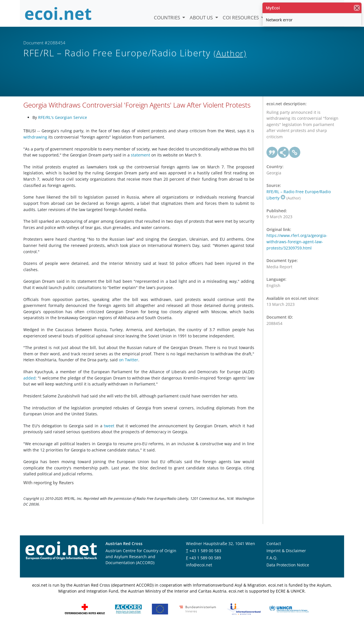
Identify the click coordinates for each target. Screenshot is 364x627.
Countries (167, 17)
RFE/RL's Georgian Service (63, 117)
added (29, 378)
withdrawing (35, 137)
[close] (357, 8)
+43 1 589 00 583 (205, 551)
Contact (274, 544)
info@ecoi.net (199, 565)
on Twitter (129, 360)
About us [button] (202, 17)
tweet (109, 426)
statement (140, 155)
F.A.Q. (272, 558)
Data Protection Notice (288, 565)
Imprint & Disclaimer (286, 551)
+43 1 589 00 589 (205, 558)
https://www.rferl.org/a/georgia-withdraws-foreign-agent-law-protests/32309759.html (297, 242)
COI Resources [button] (241, 17)
